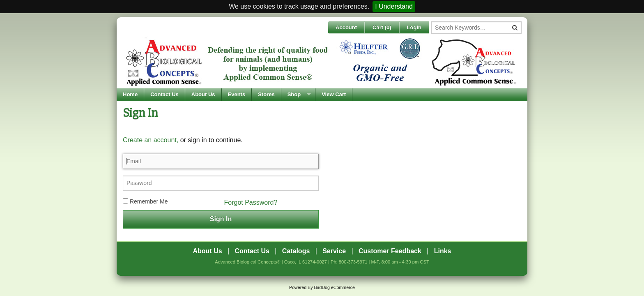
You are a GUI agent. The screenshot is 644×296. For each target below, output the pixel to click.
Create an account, (151, 140)
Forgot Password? (251, 202)
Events (237, 94)
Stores (266, 94)
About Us (203, 94)
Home (130, 94)
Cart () (382, 27)
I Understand (394, 6)
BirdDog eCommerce (334, 287)
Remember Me (145, 201)
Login (414, 27)
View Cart (334, 94)
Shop (294, 94)
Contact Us (164, 94)
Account (346, 27)
